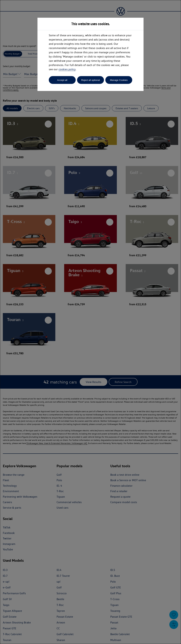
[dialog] (90, 322)
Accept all (62, 80)
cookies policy (67, 69)
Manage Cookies (119, 80)
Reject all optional (90, 80)
